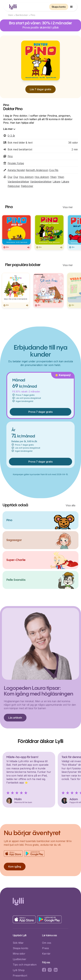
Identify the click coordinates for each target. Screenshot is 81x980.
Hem (11, 15)
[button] (71, 7)
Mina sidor (19, 954)
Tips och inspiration (25, 965)
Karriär (46, 954)
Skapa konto (59, 7)
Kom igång (15, 867)
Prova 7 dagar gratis (40, 412)
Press (46, 948)
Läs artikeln (15, 718)
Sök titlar (18, 943)
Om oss (47, 943)
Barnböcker (22, 15)
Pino (33, 15)
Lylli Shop (19, 970)
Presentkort (20, 976)
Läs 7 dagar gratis (40, 89)
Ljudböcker (20, 959)
